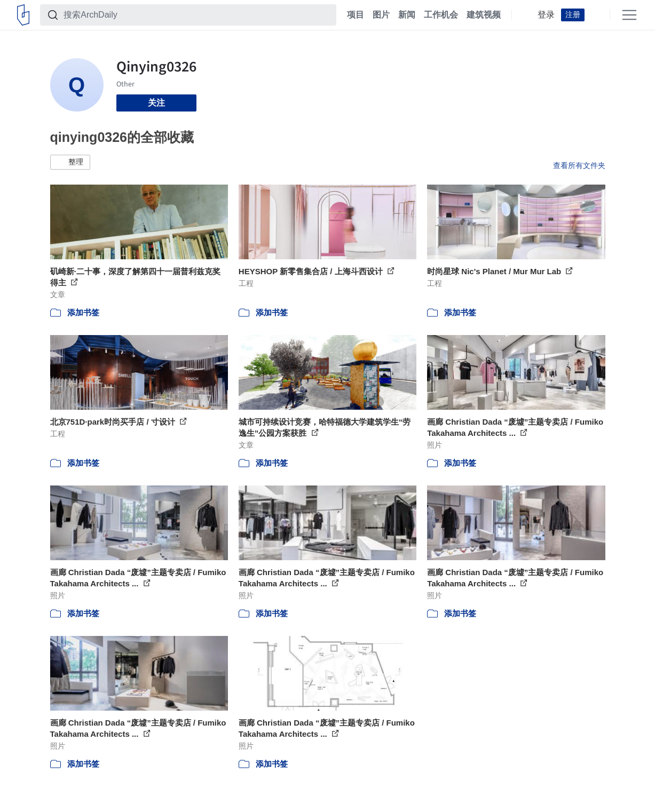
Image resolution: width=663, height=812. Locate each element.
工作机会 (441, 15)
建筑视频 (484, 15)
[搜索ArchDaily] (197, 15)
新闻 (407, 15)
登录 (546, 15)
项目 (356, 15)
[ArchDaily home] (23, 15)
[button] (70, 162)
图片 (381, 15)
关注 (156, 103)
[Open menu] (629, 15)
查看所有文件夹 (579, 165)
